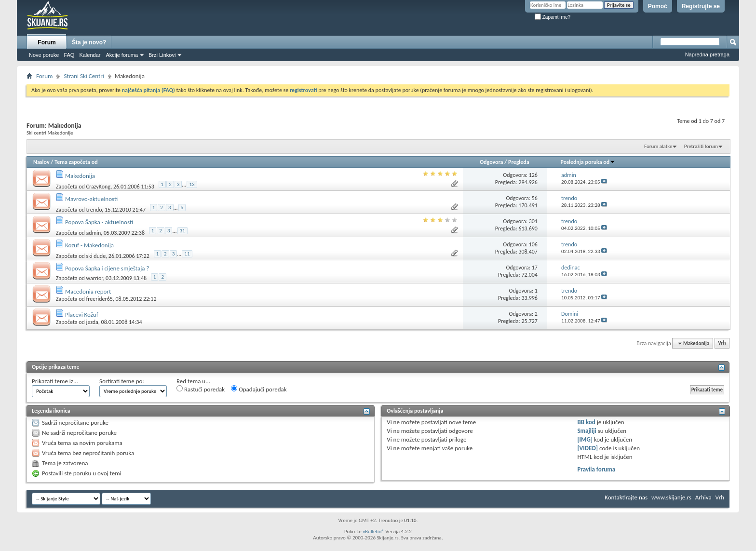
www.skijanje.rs (671, 497)
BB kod (586, 422)
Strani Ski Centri (84, 76)
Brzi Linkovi (162, 55)
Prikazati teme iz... (55, 381)
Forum (47, 42)
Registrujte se (701, 6)
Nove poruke (44, 55)
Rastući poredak (201, 389)
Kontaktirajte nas (626, 497)
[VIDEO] (587, 448)
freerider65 (100, 299)
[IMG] (585, 439)
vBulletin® (373, 531)
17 (535, 268)
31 (182, 231)
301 (533, 221)
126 (533, 175)
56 (535, 198)
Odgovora (492, 162)
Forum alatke (658, 146)
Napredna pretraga (707, 54)
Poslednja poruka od (588, 162)
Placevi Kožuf (82, 315)
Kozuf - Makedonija (89, 245)
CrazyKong (99, 186)
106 (533, 244)
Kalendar (90, 55)
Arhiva (703, 497)
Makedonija (80, 176)
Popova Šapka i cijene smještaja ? (107, 268)
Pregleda (519, 162)
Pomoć (658, 6)
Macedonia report (88, 291)
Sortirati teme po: (122, 381)
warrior (95, 278)
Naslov (41, 162)
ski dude (96, 255)
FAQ (69, 55)
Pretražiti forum (701, 146)
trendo (94, 209)
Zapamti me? (553, 17)
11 (187, 254)
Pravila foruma (596, 469)
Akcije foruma (122, 55)
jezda (92, 322)
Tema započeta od (76, 162)
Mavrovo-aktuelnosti (91, 199)
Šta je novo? (89, 42)
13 (192, 184)
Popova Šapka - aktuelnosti (99, 222)
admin (94, 232)
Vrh (722, 343)
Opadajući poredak (259, 389)
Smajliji (587, 431)
